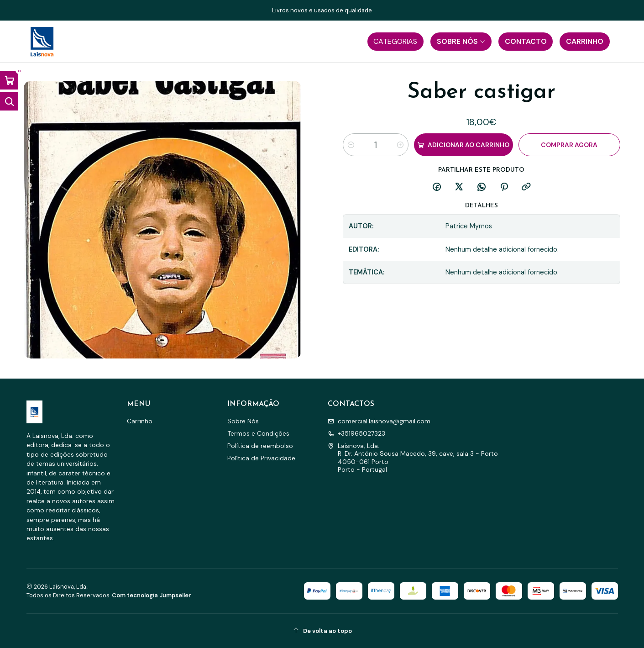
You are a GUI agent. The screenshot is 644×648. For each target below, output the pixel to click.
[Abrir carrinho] (9, 80)
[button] (395, 42)
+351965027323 (356, 433)
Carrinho (140, 421)
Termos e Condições (258, 433)
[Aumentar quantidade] (400, 145)
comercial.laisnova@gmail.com (379, 421)
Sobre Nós (243, 421)
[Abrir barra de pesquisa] (9, 101)
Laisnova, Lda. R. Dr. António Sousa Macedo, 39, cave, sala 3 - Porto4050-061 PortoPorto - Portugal (413, 458)
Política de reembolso (260, 446)
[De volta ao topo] (322, 631)
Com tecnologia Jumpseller (152, 595)
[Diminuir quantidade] (351, 145)
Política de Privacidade (261, 458)
